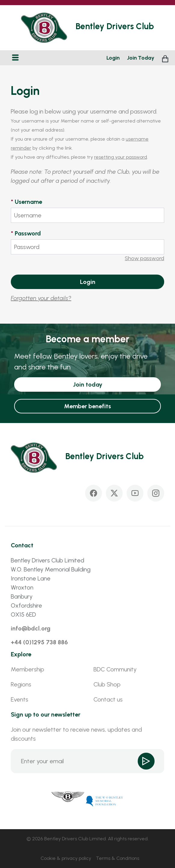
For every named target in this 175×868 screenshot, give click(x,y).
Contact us (108, 699)
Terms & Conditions (118, 858)
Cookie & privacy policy (66, 858)
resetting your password (121, 157)
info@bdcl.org (31, 628)
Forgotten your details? (41, 298)
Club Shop (107, 684)
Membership (28, 669)
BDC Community (115, 669)
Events (20, 699)
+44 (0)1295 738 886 (39, 642)
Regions (21, 684)
